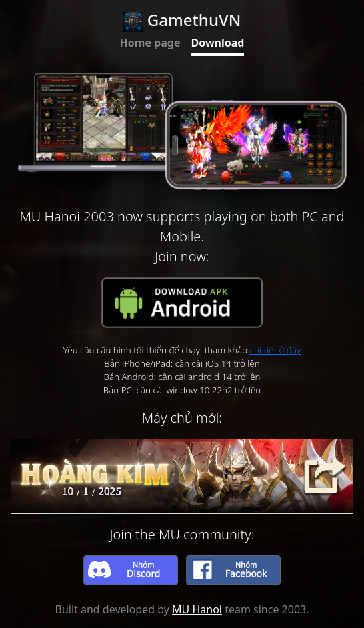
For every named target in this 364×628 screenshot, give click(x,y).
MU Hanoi (197, 609)
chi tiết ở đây (276, 350)
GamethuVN (182, 20)
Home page (150, 43)
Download (217, 43)
